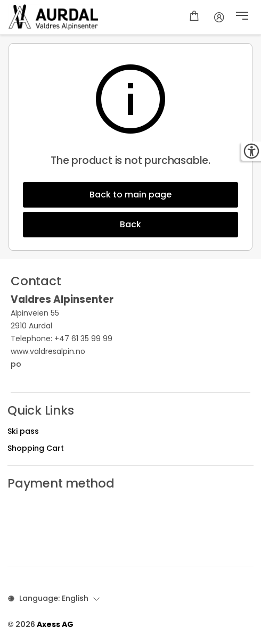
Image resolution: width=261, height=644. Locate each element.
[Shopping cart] (194, 17)
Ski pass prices (34, 515)
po (54, 364)
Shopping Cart (36, 448)
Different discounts (43, 529)
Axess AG (55, 624)
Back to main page (130, 195)
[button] (242, 17)
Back (130, 224)
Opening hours (35, 502)
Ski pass (23, 431)
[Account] (219, 17)
